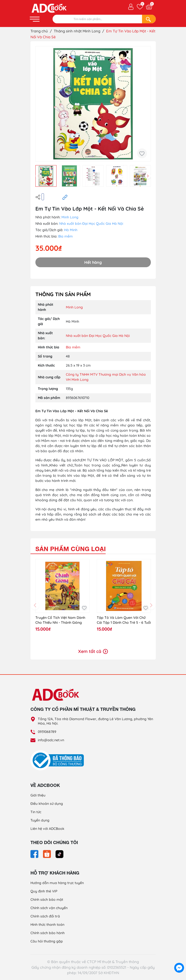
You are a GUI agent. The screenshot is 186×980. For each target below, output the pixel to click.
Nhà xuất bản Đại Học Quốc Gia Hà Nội (91, 224)
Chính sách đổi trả (45, 916)
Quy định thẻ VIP (44, 891)
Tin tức (36, 812)
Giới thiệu (38, 795)
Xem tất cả (93, 651)
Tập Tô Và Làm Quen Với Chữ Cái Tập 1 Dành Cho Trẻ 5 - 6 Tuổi (124, 620)
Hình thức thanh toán (47, 925)
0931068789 (47, 732)
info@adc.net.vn (51, 740)
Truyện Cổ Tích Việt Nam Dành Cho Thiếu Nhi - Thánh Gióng (60, 620)
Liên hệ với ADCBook (47, 829)
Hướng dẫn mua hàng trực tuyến (57, 883)
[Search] (149, 19)
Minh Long (70, 217)
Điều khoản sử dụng (47, 804)
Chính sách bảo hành (48, 933)
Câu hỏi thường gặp (47, 941)
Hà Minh (71, 230)
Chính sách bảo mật (47, 900)
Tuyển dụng (40, 820)
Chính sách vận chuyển (49, 908)
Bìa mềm (65, 236)
